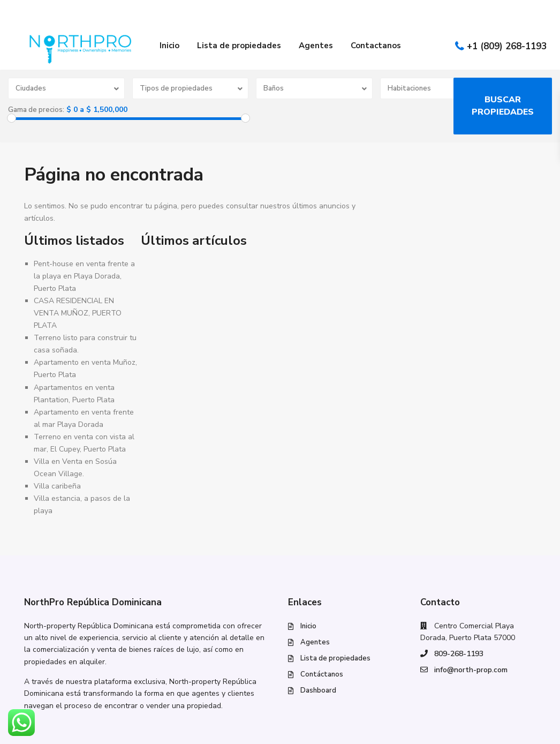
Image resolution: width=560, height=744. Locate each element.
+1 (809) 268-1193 (507, 46)
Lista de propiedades (239, 46)
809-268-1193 (459, 654)
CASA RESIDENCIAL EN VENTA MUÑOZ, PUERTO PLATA (78, 313)
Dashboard (318, 690)
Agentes (316, 46)
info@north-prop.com (471, 670)
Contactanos (376, 46)
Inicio (169, 46)
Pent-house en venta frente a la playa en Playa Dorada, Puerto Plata (84, 276)
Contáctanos (322, 674)
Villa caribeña (57, 486)
